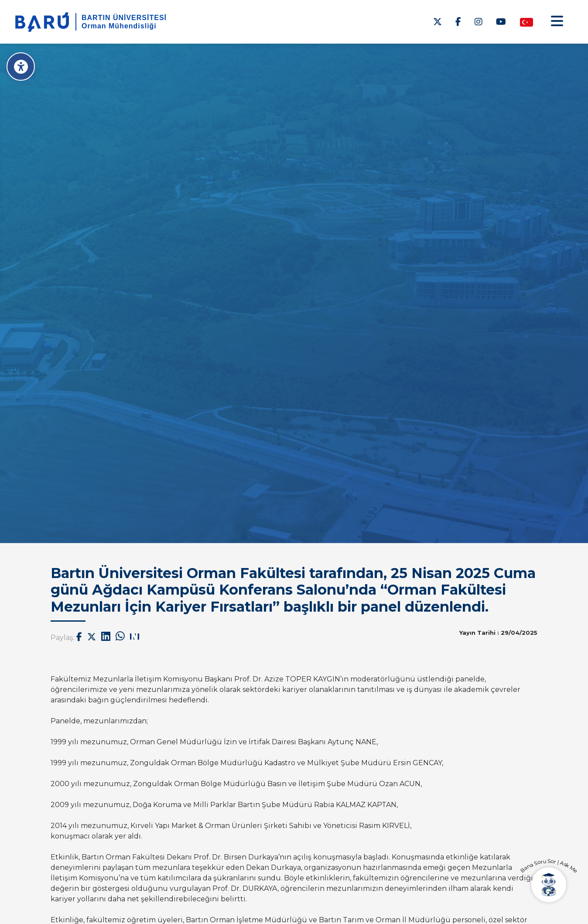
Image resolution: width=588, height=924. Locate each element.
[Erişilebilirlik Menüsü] (21, 67)
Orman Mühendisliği (119, 26)
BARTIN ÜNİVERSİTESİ (124, 18)
